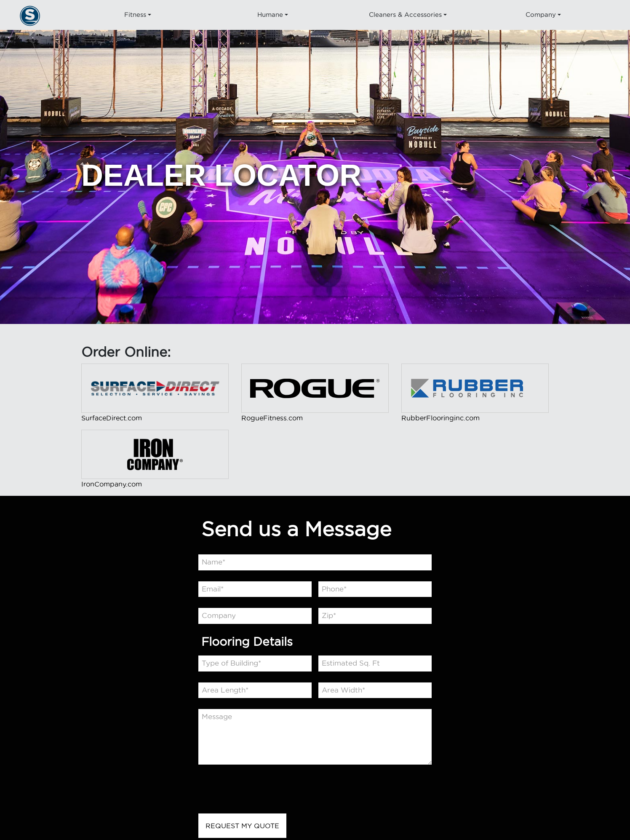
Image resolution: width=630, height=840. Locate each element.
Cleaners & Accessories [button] (405, 15)
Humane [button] (270, 15)
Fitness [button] (135, 15)
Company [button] (540, 15)
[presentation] (262, 792)
